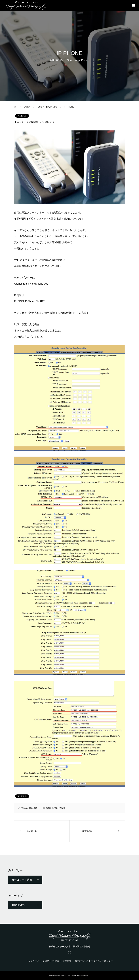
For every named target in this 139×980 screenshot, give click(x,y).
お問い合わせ (81, 961)
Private (85, 60)
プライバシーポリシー (102, 961)
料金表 (56, 961)
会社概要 (67, 961)
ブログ (46, 961)
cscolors (33, 808)
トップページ (33, 961)
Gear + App (73, 60)
